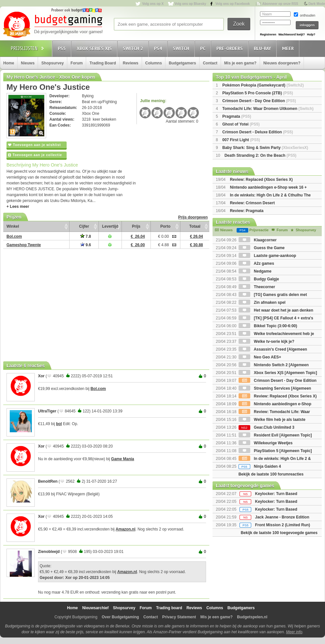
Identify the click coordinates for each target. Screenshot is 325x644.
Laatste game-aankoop (267, 256)
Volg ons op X (153, 4)
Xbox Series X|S (95, 48)
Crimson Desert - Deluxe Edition (258, 132)
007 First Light (241, 140)
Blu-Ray (263, 48)
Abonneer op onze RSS (280, 4)
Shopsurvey (52, 63)
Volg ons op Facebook (233, 4)
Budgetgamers (182, 63)
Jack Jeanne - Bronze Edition (282, 517)
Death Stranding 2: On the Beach (260, 155)
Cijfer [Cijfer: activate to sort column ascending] (84, 226)
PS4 (159, 48)
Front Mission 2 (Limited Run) (283, 525)
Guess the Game (262, 248)
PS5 (63, 48)
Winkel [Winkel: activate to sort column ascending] (13, 226)
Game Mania (123, 459)
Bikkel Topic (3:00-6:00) (268, 326)
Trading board (169, 608)
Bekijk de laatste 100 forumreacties (271, 474)
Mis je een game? (240, 63)
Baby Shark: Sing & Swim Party (265, 148)
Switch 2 (134, 48)
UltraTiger (47, 411)
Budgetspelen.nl (252, 617)
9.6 (86, 245)
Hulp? (311, 34)
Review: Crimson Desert (252, 203)
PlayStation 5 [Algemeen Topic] (275, 451)
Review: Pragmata (247, 211)
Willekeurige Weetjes (266, 443)
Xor (41, 376)
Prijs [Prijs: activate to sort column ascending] (136, 226)
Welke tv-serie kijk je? (266, 342)
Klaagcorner (258, 240)
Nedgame (255, 271)
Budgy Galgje (259, 279)
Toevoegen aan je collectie (35, 155)
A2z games (256, 263)
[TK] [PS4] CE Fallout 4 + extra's (276, 318)
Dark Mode (317, 4)
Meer (289, 48)
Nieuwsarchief (95, 608)
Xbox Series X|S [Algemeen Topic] (278, 373)
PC (204, 48)
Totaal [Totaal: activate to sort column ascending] (195, 226)
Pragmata (237, 116)
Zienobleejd (49, 552)
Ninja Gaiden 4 (260, 466)
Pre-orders (231, 48)
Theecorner (257, 287)
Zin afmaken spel (262, 302)
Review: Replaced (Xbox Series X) (261, 180)
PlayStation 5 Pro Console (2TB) (258, 93)
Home (9, 63)
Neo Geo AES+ (260, 357)
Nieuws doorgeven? (282, 63)
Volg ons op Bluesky (190, 4)
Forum (77, 63)
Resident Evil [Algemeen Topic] (275, 435)
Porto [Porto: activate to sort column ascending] (165, 226)
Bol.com (98, 389)
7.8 (86, 236)
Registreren (268, 34)
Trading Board (103, 63)
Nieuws (28, 63)
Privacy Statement (179, 617)
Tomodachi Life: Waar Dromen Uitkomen (268, 109)
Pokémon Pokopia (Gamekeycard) (263, 85)
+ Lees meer (18, 207)
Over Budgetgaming (120, 617)
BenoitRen (48, 481)
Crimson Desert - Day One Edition (259, 101)
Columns (154, 63)
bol (59, 424)
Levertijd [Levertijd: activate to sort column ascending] (110, 226)
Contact (210, 63)
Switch (182, 48)
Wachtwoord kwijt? (292, 34)
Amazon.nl (126, 529)
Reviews (131, 63)
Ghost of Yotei (241, 124)
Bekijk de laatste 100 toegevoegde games (279, 533)
